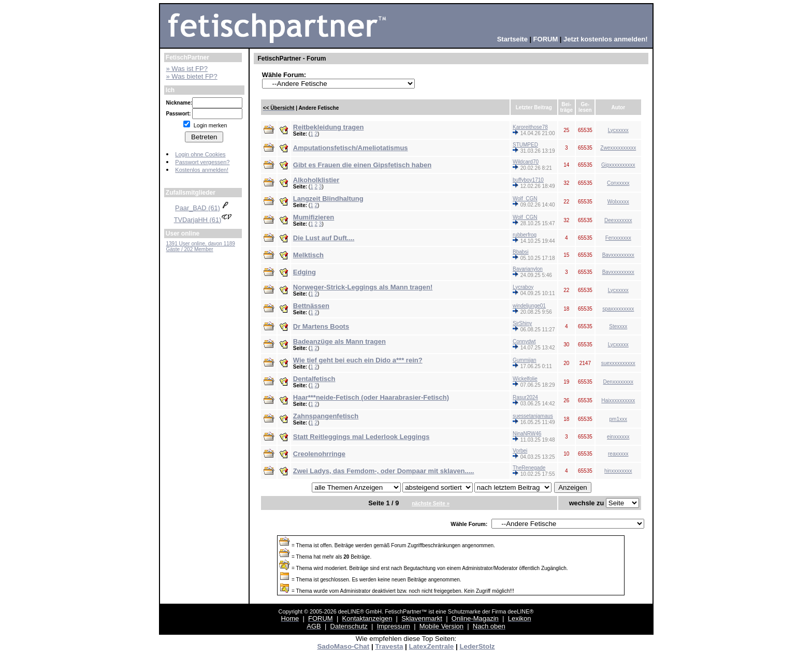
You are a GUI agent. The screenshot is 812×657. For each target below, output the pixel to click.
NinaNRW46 (527, 434)
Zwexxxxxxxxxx (618, 148)
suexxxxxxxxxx (618, 363)
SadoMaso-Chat (343, 646)
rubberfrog (525, 235)
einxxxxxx (618, 437)
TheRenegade (529, 468)
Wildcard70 (526, 162)
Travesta (389, 646)
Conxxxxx (618, 183)
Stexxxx (618, 326)
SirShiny (522, 323)
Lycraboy (523, 287)
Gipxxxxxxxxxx (618, 165)
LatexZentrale (432, 646)
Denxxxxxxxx (618, 382)
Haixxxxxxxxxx (618, 400)
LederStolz (477, 646)
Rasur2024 (525, 397)
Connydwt (524, 341)
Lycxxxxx (618, 130)
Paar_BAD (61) (203, 208)
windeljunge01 (529, 306)
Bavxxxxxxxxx (618, 255)
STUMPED (525, 145)
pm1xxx (618, 419)
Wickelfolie (525, 379)
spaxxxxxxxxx (618, 309)
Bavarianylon (528, 269)
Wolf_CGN (525, 199)
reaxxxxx (618, 454)
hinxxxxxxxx (618, 471)
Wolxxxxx (618, 202)
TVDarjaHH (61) (203, 220)
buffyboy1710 (528, 180)
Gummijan (525, 360)
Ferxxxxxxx (618, 238)
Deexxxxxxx (618, 220)
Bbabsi (521, 252)
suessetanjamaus (533, 416)
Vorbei (520, 451)
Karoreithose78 (530, 127)
